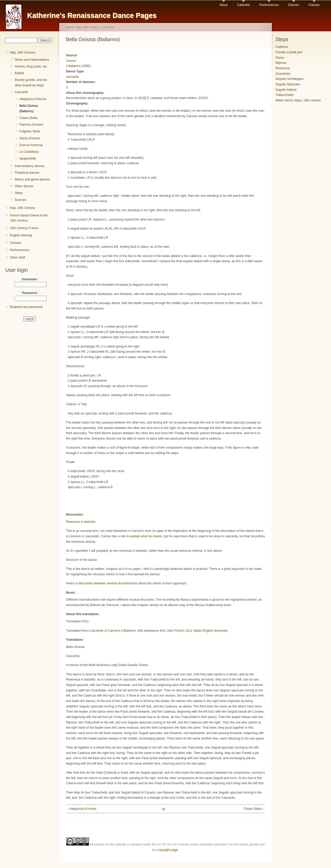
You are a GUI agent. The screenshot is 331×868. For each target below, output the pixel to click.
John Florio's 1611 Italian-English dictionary (197, 631)
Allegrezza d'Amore (33, 99)
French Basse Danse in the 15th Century (29, 218)
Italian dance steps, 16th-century (298, 100)
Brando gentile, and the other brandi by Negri (31, 83)
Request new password (26, 307)
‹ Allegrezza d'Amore (82, 809)
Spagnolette (28, 158)
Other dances (24, 186)
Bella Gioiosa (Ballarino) (29, 108)
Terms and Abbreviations (32, 60)
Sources (20, 200)
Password (31, 293)
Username (30, 279)
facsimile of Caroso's (114, 631)
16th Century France (24, 228)
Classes (314, 5)
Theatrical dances (27, 173)
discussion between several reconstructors (108, 583)
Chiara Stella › (254, 809)
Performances (269, 5)
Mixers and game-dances (32, 179)
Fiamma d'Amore (31, 125)
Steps (18, 193)
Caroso (71, 61)
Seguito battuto (286, 90)
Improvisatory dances (29, 166)
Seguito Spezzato (288, 84)
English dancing (21, 235)
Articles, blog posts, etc (31, 66)
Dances (294, 5)
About (224, 5)
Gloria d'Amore (30, 138)
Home (70, 27)
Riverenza (283, 68)
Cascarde (21, 92)
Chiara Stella (28, 118)
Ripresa (281, 63)
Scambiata (283, 74)
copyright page (168, 850)
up (164, 809)
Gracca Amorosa (31, 145)
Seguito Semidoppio (289, 79)
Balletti (19, 73)
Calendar (243, 5)
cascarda (72, 77)
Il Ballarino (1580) (78, 66)
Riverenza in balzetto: (81, 522)
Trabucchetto (285, 95)
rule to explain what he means (141, 536)
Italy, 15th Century (22, 208)
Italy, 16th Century (22, 52)
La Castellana (29, 152)
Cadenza (282, 47)
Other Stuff (17, 258)
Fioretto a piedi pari (289, 52)
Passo (280, 58)
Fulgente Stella (30, 131)
